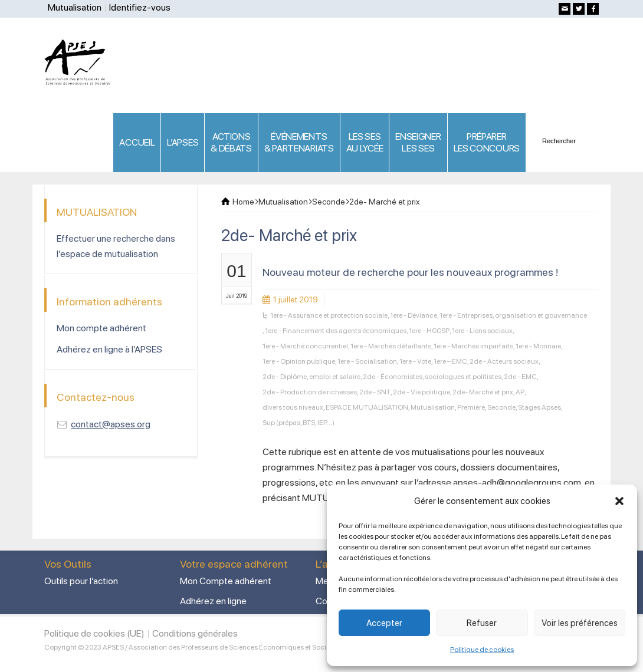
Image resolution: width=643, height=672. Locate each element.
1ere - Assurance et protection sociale (329, 315)
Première (471, 407)
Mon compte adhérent (101, 328)
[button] (619, 501)
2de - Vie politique (421, 392)
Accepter (384, 623)
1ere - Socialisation (367, 361)
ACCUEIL (137, 142)
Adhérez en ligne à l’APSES (109, 349)
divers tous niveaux (293, 407)
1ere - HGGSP (429, 331)
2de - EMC (520, 377)
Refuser (482, 623)
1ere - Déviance (414, 315)
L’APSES (183, 142)
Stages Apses (539, 407)
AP (520, 392)
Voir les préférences (580, 623)
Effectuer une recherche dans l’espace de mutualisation (116, 246)
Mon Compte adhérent (226, 581)
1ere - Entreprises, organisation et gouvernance (513, 315)
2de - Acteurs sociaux (504, 361)
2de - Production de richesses (310, 392)
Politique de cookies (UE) (94, 633)
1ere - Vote (415, 361)
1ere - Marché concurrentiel (305, 346)
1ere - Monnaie (538, 346)
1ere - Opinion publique (299, 361)
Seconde (501, 407)
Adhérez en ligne (213, 601)
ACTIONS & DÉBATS (231, 142)
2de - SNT (375, 392)
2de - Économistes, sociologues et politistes (432, 377)
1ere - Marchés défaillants (391, 346)
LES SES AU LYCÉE (365, 142)
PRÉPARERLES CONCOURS (487, 142)
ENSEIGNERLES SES (418, 142)
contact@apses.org (111, 424)
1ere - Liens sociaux (482, 331)
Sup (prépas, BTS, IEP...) (298, 423)
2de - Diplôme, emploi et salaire (311, 377)
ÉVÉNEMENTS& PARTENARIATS (299, 142)
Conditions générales (195, 633)
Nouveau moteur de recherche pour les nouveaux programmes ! (410, 272)
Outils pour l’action (81, 581)
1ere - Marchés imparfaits (473, 346)
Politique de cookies (482, 650)
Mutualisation (75, 7)
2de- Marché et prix (483, 392)
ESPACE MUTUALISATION (367, 407)
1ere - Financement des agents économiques (336, 331)
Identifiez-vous (140, 7)
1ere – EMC (450, 361)
